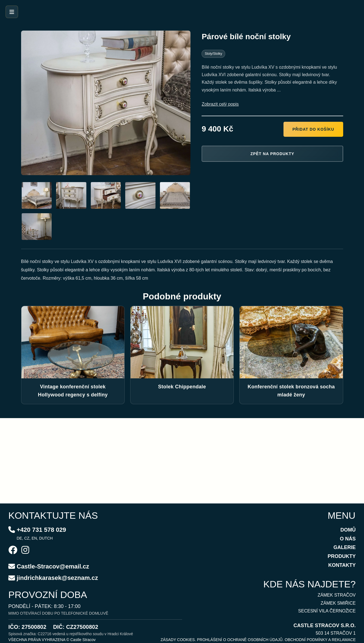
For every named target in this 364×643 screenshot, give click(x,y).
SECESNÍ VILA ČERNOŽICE (327, 611)
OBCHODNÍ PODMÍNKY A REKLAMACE (320, 640)
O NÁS (348, 539)
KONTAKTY (342, 565)
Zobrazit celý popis (220, 104)
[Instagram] (25, 551)
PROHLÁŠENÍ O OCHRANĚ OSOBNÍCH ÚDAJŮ (240, 640)
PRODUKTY (342, 556)
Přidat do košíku (313, 129)
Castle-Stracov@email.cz (53, 566)
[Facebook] (13, 551)
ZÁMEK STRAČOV (337, 595)
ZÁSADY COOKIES (178, 640)
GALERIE (345, 547)
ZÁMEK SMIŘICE (338, 603)
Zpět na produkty (272, 154)
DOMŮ (348, 530)
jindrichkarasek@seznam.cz (57, 578)
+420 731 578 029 (41, 530)
